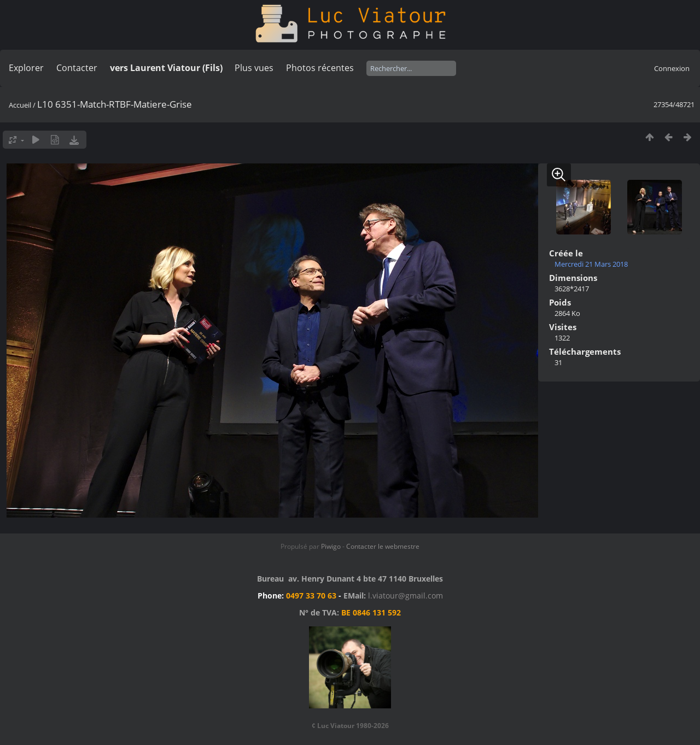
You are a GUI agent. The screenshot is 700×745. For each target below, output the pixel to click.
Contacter (77, 68)
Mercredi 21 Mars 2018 (591, 264)
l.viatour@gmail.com (406, 596)
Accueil (20, 105)
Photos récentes (320, 68)
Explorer (26, 68)
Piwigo (331, 546)
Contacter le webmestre (383, 546)
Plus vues (254, 68)
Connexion (672, 68)
